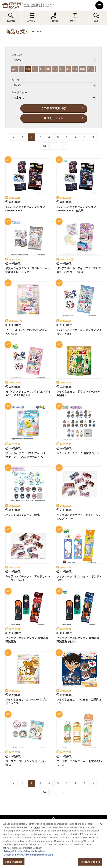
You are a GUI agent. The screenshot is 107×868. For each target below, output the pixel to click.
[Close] (101, 824)
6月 (55, 69)
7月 (62, 69)
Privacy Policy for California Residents (24, 851)
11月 (91, 69)
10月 (83, 69)
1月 (21, 69)
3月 (35, 69)
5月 (48, 69)
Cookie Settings (14, 862)
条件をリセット (53, 118)
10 (44, 146)
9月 (75, 69)
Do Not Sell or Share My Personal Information (28, 855)
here (36, 827)
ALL (15, 69)
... (54, 146)
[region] (53, 843)
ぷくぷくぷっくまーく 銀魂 (22, 515)
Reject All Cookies (90, 862)
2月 (28, 69)
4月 (42, 69)
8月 (68, 69)
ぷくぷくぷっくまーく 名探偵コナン (78, 453)
